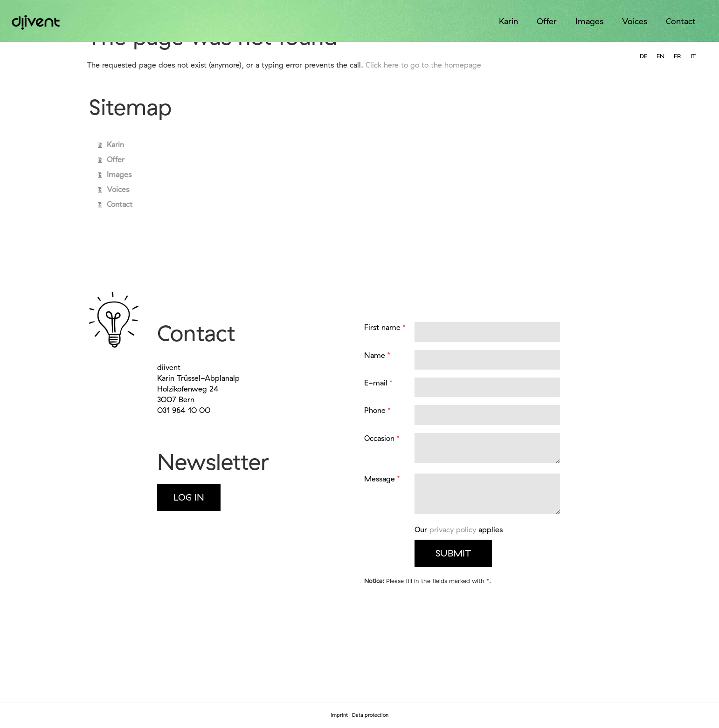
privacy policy (453, 529)
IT (693, 56)
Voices (635, 21)
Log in (189, 497)
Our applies (459, 529)
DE (643, 56)
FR (678, 56)
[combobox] (660, 56)
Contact (681, 21)
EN (660, 56)
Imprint (339, 715)
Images (589, 21)
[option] (643, 56)
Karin (508, 21)
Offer (547, 21)
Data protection (370, 715)
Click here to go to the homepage (423, 65)
